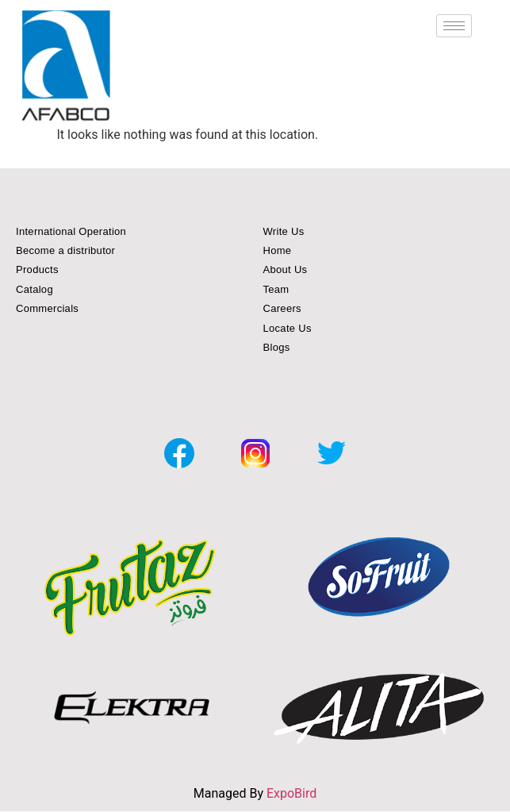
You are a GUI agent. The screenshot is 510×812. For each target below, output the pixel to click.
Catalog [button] (35, 289)
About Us (286, 269)
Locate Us (288, 328)
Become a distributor (65, 250)
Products (37, 269)
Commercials (47, 308)
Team (276, 289)
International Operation (71, 231)
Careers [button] (282, 308)
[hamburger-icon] (454, 26)
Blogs (277, 347)
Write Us (284, 231)
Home (278, 250)
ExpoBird (291, 793)
